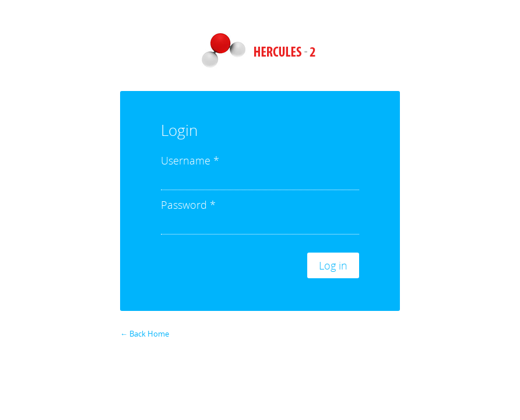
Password (188, 205)
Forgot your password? (364, 325)
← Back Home (145, 334)
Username (190, 160)
